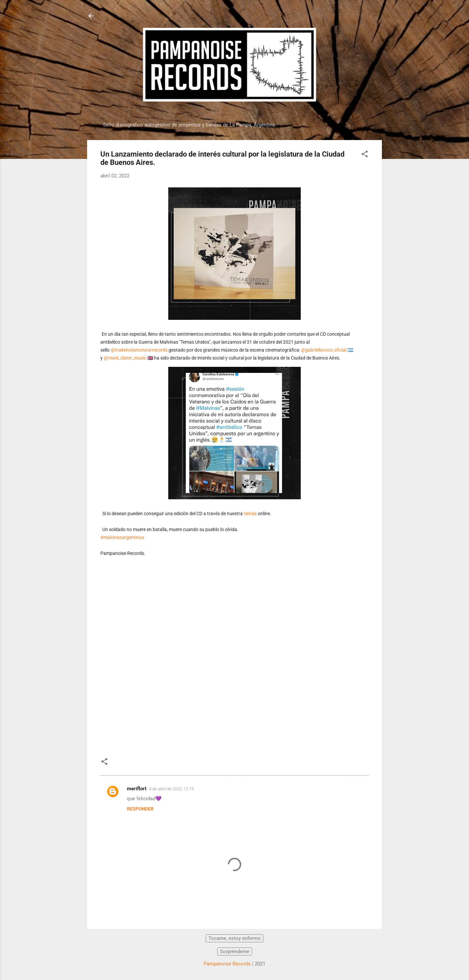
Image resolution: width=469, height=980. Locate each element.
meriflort (137, 789)
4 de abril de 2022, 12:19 (171, 789)
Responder (140, 809)
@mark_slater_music (125, 358)
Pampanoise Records (227, 964)
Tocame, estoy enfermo (234, 938)
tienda (250, 514)
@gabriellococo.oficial (324, 350)
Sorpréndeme (235, 952)
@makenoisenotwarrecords (139, 350)
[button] (365, 155)
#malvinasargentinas (122, 537)
